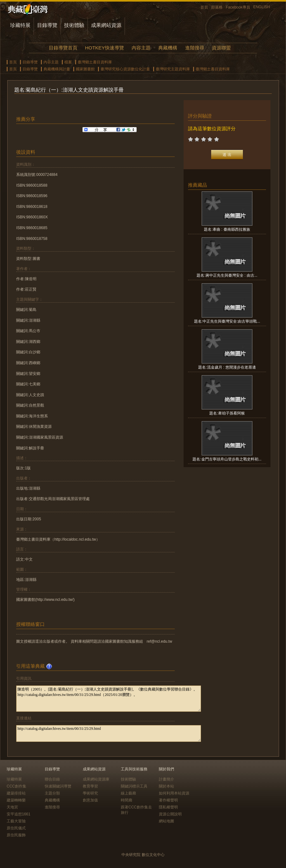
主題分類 (52, 793)
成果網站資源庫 (96, 779)
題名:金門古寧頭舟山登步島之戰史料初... (227, 459)
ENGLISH (262, 7)
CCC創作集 (16, 786)
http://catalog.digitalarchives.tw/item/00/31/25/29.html (109, 733)
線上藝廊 (128, 793)
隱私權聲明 (168, 807)
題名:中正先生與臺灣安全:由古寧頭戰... (227, 321)
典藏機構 (168, 48)
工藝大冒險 (16, 821)
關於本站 (166, 786)
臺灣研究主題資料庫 (173, 69)
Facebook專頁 (238, 7)
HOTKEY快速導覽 (104, 48)
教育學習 (90, 786)
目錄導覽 (47, 25)
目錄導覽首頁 (63, 48)
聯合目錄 (52, 779)
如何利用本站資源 (174, 793)
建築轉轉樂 (16, 800)
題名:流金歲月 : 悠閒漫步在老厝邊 (227, 367)
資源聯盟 (221, 48)
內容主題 (141, 48)
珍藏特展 (20, 25)
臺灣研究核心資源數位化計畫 (125, 69)
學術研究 (90, 793)
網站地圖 (166, 821)
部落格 (217, 7)
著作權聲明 (168, 800)
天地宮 (12, 807)
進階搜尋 (195, 48)
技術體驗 (74, 25)
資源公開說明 (170, 814)
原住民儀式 (16, 828)
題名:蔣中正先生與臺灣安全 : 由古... (227, 275)
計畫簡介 (166, 779)
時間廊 (127, 800)
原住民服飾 (16, 835)
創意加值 (90, 800)
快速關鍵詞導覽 (58, 786)
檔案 (68, 62)
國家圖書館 (85, 69)
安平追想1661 (19, 814)
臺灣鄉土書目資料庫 (95, 62)
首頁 (204, 7)
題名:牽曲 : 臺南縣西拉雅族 (227, 229)
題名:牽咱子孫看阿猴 (227, 413)
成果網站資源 (106, 25)
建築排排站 (16, 793)
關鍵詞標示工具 (134, 786)
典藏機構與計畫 (57, 69)
